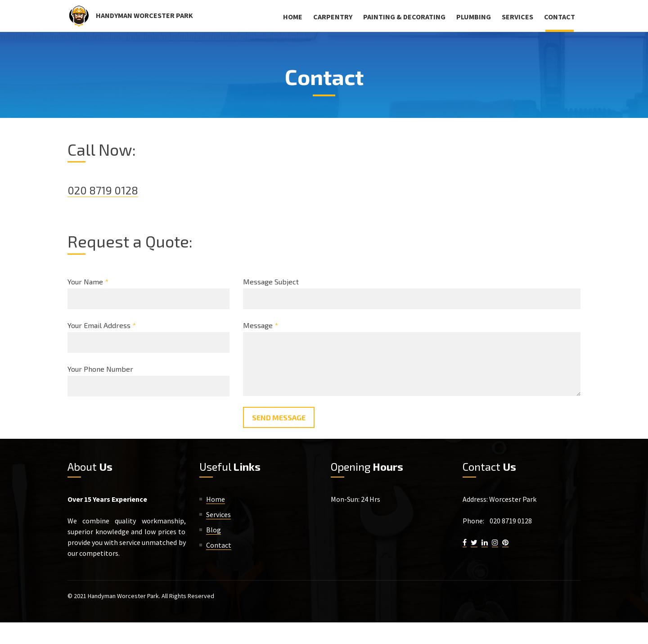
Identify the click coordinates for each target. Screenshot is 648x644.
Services (517, 17)
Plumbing (474, 17)
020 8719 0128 (103, 190)
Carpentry (333, 17)
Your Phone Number (100, 369)
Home (293, 17)
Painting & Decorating (404, 17)
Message (261, 325)
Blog (214, 530)
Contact (560, 17)
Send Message (279, 417)
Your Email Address (102, 325)
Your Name (88, 281)
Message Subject (271, 281)
